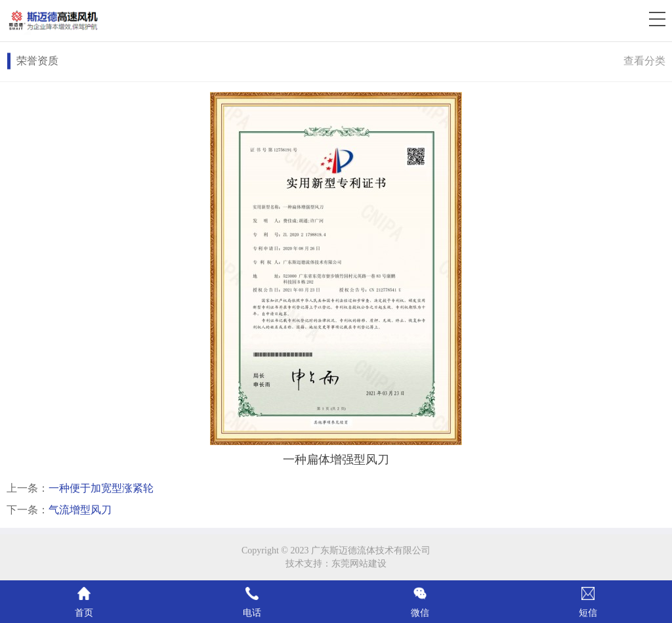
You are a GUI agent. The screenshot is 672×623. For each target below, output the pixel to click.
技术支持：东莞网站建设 (336, 564)
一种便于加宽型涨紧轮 (101, 488)
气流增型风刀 (80, 510)
